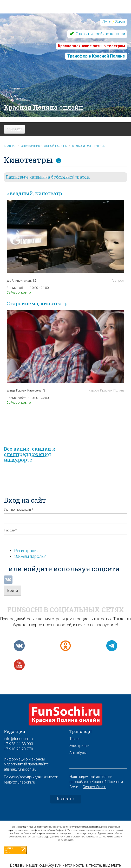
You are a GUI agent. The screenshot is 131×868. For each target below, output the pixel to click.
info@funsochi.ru (18, 739)
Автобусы (78, 753)
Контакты (66, 799)
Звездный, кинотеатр (34, 193)
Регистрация (26, 551)
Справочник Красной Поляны (44, 146)
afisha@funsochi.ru (20, 769)
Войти (13, 590)
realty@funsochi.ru (19, 782)
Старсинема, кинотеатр (37, 303)
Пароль (10, 530)
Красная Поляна (43, 107)
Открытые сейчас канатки (100, 34)
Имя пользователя (18, 510)
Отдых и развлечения (89, 146)
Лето (107, 22)
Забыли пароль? (30, 556)
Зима (120, 22)
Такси (74, 739)
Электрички (79, 746)
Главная (10, 146)
